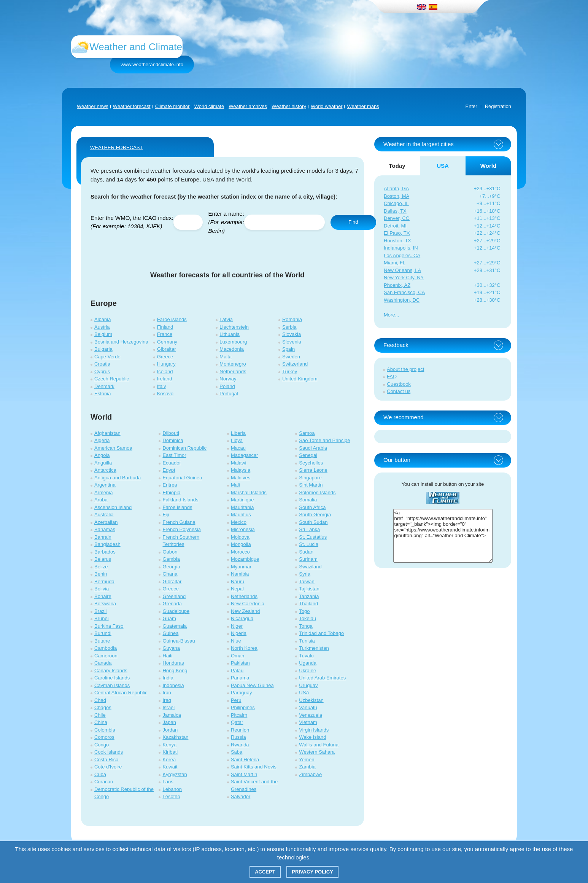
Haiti (167, 656)
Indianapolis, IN (401, 248)
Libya (237, 440)
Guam (169, 618)
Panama (240, 678)
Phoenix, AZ (397, 285)
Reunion (240, 730)
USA (304, 693)
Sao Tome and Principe (324, 440)
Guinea (170, 633)
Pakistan (240, 663)
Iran (167, 693)
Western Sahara (317, 752)
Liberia (238, 433)
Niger (237, 626)
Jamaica (172, 715)
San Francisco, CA (404, 292)
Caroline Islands (112, 678)
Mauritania (242, 507)
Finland (165, 327)
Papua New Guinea (252, 685)
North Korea (244, 648)
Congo (102, 745)
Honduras (173, 663)
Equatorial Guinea (182, 478)
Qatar (237, 722)
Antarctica (105, 470)
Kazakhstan (175, 737)
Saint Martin (244, 774)
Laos (168, 782)
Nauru (238, 582)
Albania (103, 319)
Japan (169, 722)
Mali (235, 485)
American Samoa (113, 448)
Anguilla (103, 463)
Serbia (289, 327)
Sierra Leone (313, 470)
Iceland (165, 371)
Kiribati (170, 752)
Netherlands (233, 371)
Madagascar (245, 455)
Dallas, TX (395, 211)
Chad (100, 700)
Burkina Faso (109, 626)
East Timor (174, 455)
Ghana (170, 574)
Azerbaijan (106, 522)
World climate (209, 106)
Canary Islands (111, 671)
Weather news (93, 106)
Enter (471, 106)
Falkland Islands (180, 500)
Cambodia (106, 648)
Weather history (289, 106)
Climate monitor (172, 106)
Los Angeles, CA (402, 255)
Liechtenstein (234, 327)
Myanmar (241, 567)
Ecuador (172, 463)
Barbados (105, 552)
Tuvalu (306, 656)
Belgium (103, 334)
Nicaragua (242, 618)
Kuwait (170, 767)
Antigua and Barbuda (118, 478)
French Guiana (179, 522)
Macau (238, 448)
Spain (288, 349)
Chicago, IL (396, 203)
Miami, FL (395, 263)
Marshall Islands (249, 492)
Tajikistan (309, 589)
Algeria (102, 440)
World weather (327, 106)
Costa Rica (106, 760)
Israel (168, 707)
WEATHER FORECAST (116, 147)
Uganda (308, 663)
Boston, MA (397, 196)
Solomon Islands (317, 492)
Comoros (104, 737)
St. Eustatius (313, 537)
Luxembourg (233, 342)
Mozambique (245, 559)
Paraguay (242, 693)
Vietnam (308, 722)
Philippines (243, 707)
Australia (104, 515)
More (389, 315)
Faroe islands (172, 319)
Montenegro (233, 364)
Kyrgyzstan (175, 774)
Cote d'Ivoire (108, 767)
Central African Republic (121, 693)
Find (353, 222)
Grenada (172, 604)
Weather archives (248, 106)
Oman (238, 656)
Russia (238, 737)
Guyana (171, 648)
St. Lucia (309, 544)
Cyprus (102, 371)
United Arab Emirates (322, 678)
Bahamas (105, 529)
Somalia (308, 500)
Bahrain (103, 537)
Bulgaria (103, 349)
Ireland (165, 379)
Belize (101, 567)
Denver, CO (397, 218)
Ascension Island (113, 507)
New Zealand (246, 611)
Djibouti (171, 433)
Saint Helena (245, 760)
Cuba (100, 774)
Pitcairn (239, 715)
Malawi (238, 463)
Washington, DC (402, 300)
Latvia (226, 319)
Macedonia (232, 349)
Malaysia (241, 470)
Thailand (308, 604)
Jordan (170, 730)
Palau (237, 671)
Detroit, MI (395, 226)
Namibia (240, 574)
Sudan (306, 552)
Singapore (310, 478)
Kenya (169, 745)
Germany (167, 342)
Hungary (166, 364)
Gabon (170, 552)
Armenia (103, 492)
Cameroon (106, 656)
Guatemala (175, 626)
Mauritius (241, 515)
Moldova (240, 537)
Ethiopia (171, 492)
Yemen (307, 760)
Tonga (306, 626)
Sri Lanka (309, 529)
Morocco (240, 552)
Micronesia (243, 529)
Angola (102, 455)
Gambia (171, 559)
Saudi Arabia (313, 448)
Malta (226, 357)
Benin (101, 574)
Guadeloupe (176, 611)
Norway (228, 379)
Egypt (169, 470)
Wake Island (312, 737)
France (165, 334)
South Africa (312, 507)
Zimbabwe (310, 774)
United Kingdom (300, 379)
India (168, 678)
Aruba (101, 500)
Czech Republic (112, 379)
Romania (292, 319)
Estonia (103, 394)
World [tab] (488, 166)
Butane (102, 641)
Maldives (241, 478)
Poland (227, 386)
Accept (265, 872)
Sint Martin (311, 485)
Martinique (242, 500)
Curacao (104, 782)
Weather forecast (132, 106)
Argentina (105, 485)
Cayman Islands (112, 685)
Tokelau (308, 618)
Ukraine (308, 671)
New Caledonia (248, 604)
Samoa (307, 433)
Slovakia (292, 334)
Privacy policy (312, 872)
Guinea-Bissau (179, 641)
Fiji (166, 515)
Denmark (104, 386)
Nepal (237, 589)
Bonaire (103, 596)
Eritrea (170, 485)
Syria (305, 574)
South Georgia (315, 515)
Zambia (307, 767)
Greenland (174, 596)
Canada (103, 663)
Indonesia (173, 685)
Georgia (171, 567)
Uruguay (308, 685)
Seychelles (311, 463)
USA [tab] (443, 166)
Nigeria (239, 633)
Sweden (291, 357)
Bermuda (104, 582)
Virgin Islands (314, 730)
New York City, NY (404, 278)
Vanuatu (308, 707)
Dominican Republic (184, 448)
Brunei (102, 618)
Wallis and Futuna (319, 745)
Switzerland (295, 364)
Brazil (101, 611)
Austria (102, 327)
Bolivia (102, 589)
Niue (236, 641)
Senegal (308, 455)
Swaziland (310, 567)
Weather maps (363, 106)
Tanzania (309, 596)
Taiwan (307, 582)
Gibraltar (167, 349)
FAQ (392, 376)
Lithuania (230, 334)
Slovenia (292, 342)
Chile (100, 715)
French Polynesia (181, 529)
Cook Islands (109, 752)
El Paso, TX (397, 233)
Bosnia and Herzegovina (121, 342)
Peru (236, 700)
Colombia (105, 730)
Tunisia (307, 641)
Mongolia (241, 544)
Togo (304, 611)
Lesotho (171, 796)
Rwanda (240, 745)
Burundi (103, 633)
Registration (498, 106)
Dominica (173, 440)
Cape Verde (107, 357)
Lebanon (172, 789)
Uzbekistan (311, 700)
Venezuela (311, 715)
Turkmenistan (314, 648)
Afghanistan (107, 433)
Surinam (308, 559)
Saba (237, 752)
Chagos (103, 707)
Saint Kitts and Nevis (254, 767)
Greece (165, 357)
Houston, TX (397, 241)
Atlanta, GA (396, 189)
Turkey (290, 371)
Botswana (105, 604)
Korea (169, 760)
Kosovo (165, 394)
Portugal (229, 394)
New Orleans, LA (402, 270)
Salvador (241, 796)
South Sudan (313, 522)
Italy (162, 386)
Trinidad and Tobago (321, 633)
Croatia (102, 364)
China (101, 722)
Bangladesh (107, 544)
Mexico (239, 522)
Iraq (167, 700)
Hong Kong (175, 671)
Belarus (103, 559)
